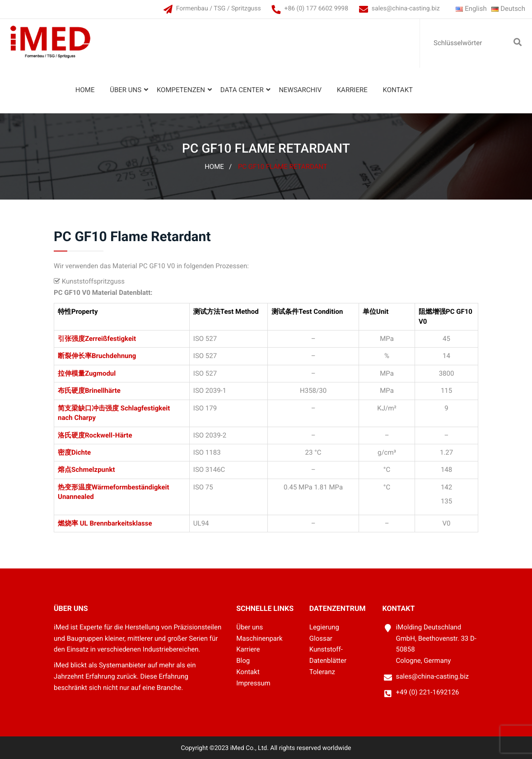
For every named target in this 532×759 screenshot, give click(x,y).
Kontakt (398, 90)
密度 (65, 452)
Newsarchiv (300, 90)
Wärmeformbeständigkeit (131, 487)
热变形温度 (75, 487)
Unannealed (76, 497)
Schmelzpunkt (93, 470)
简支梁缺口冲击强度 (88, 408)
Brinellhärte (103, 391)
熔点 (65, 470)
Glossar (321, 638)
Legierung (324, 627)
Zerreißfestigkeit (110, 339)
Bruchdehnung (114, 356)
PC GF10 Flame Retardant (283, 167)
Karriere (352, 90)
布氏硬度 (71, 391)
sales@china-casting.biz (406, 9)
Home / (218, 167)
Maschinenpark (259, 638)
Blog (243, 661)
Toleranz (322, 672)
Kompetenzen (181, 90)
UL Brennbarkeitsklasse (115, 523)
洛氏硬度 (71, 435)
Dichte (81, 452)
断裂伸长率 (75, 356)
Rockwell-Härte (109, 435)
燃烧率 (68, 523)
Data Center (242, 90)
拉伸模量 (71, 373)
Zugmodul (100, 373)
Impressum (253, 683)
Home (85, 90)
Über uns (126, 90)
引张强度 (71, 339)
